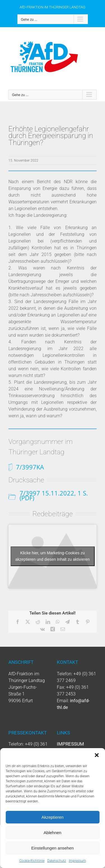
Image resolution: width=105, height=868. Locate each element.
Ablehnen (53, 833)
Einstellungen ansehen (53, 848)
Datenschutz (57, 861)
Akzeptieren (53, 817)
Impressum (77, 861)
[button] (97, 755)
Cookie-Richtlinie (32, 861)
